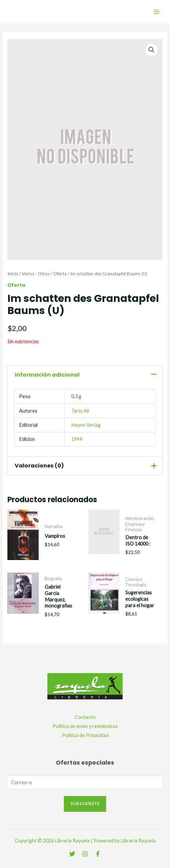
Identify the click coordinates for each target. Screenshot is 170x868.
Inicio (13, 274)
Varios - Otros (36, 274)
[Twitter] (72, 854)
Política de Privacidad (85, 735)
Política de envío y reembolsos (85, 726)
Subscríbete (85, 804)
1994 (77, 439)
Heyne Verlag (86, 425)
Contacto (85, 717)
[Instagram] (85, 854)
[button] (152, 50)
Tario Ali (80, 411)
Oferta (60, 274)
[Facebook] (98, 854)
